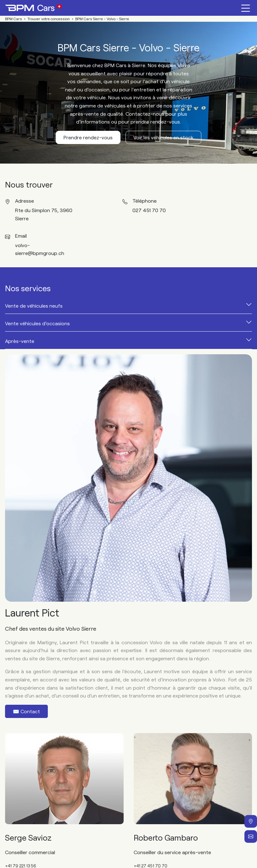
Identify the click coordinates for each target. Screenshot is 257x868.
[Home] (33, 8)
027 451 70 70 (149, 210)
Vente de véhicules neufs (34, 306)
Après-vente (20, 341)
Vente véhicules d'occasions (37, 323)
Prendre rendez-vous (88, 137)
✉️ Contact (26, 711)
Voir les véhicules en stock (163, 137)
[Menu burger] (246, 8)
